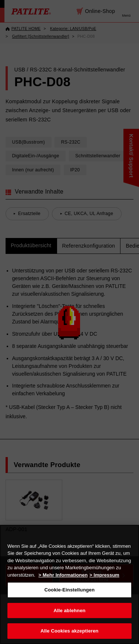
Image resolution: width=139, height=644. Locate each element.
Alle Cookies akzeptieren (69, 631)
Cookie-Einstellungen (70, 590)
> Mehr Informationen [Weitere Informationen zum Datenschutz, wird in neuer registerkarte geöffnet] (63, 575)
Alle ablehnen (69, 611)
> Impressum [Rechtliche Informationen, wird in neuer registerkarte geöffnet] (104, 575)
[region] (69, 584)
